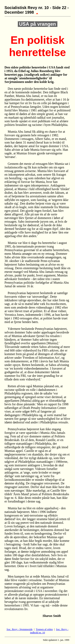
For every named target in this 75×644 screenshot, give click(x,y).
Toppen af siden (44, 629)
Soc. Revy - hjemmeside (20, 629)
